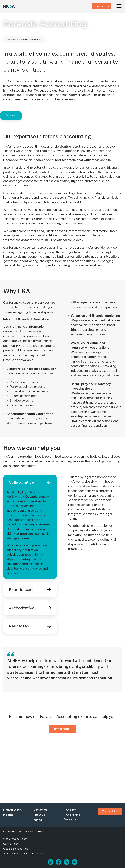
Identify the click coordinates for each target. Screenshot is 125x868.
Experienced (21, 590)
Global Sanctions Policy (16, 849)
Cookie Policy (11, 844)
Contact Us (101, 6)
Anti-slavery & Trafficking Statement (24, 854)
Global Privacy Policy (15, 839)
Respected (19, 626)
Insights (8, 815)
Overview (11, 115)
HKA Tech (70, 810)
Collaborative (21, 482)
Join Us (38, 820)
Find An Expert (12, 810)
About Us (39, 815)
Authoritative (22, 608)
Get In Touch (63, 729)
